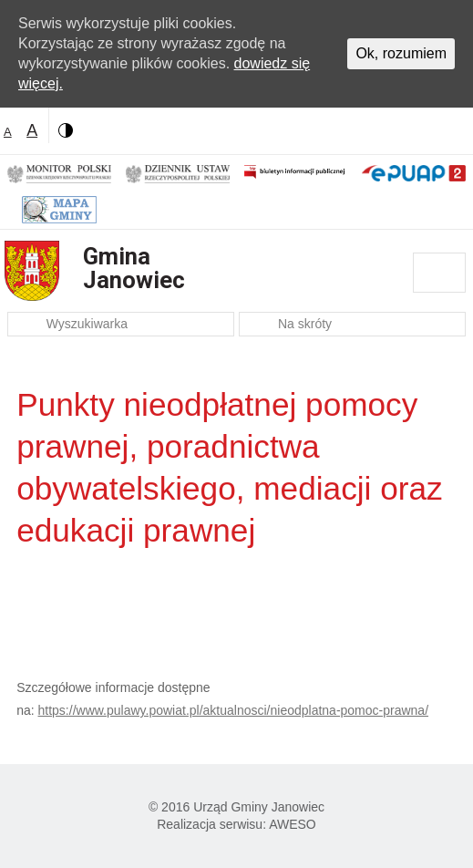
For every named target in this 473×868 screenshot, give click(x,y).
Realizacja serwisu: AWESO (236, 824)
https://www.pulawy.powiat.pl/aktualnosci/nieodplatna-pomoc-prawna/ (234, 710)
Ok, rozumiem (401, 53)
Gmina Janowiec (134, 268)
